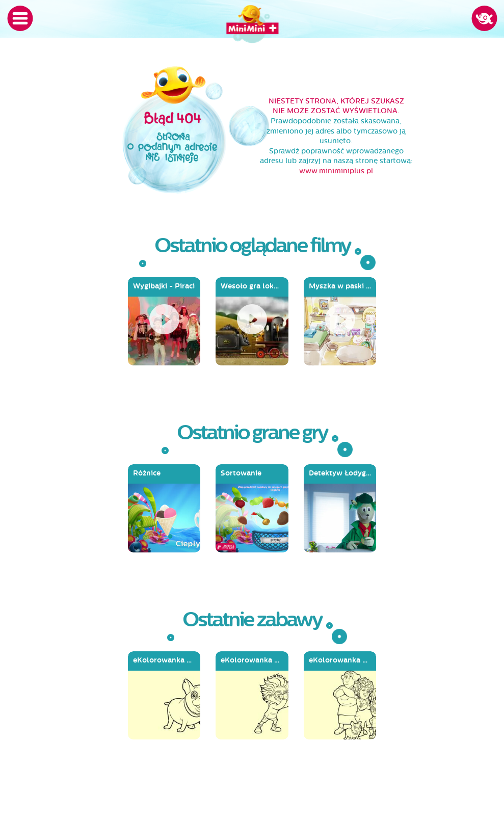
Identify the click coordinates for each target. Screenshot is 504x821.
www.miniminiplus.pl (336, 171)
